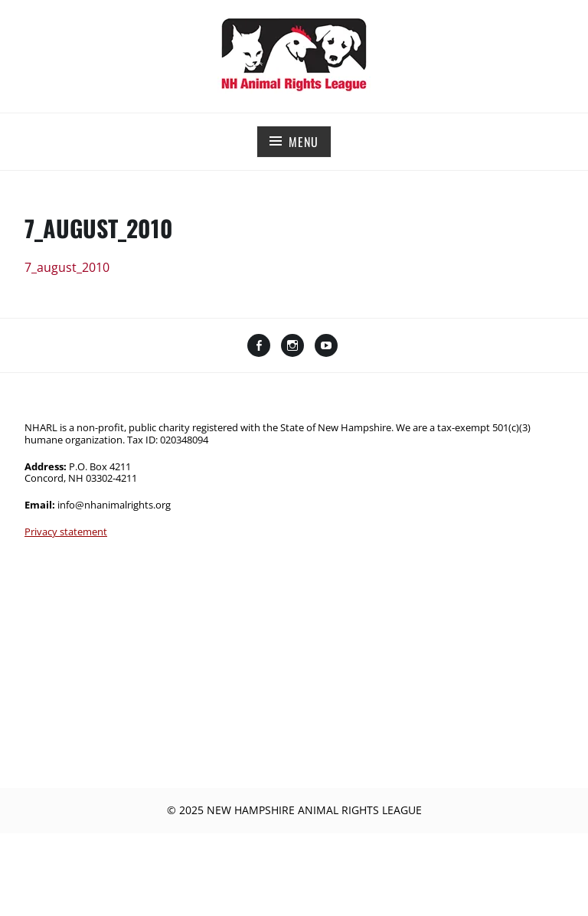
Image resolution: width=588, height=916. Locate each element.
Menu (303, 142)
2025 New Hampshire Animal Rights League (301, 810)
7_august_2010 (67, 267)
